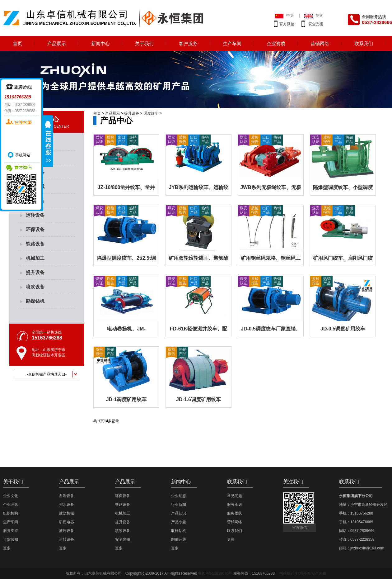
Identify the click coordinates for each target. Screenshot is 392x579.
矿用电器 (67, 522)
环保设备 (35, 229)
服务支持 (11, 531)
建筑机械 (67, 513)
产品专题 (179, 522)
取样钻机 (179, 531)
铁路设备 (35, 244)
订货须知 (11, 539)
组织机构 (11, 513)
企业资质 (276, 43)
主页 (97, 113)
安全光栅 (316, 24)
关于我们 (144, 43)
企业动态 (179, 496)
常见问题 (235, 496)
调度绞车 (151, 113)
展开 (48, 141)
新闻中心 (100, 43)
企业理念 (11, 505)
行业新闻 (179, 505)
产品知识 (179, 513)
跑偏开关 (179, 539)
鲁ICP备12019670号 (215, 573)
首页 (17, 43)
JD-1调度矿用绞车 (126, 399)
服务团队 (235, 513)
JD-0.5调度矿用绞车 (343, 329)
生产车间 (232, 43)
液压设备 (67, 531)
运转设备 (35, 215)
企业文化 (11, 496)
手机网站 (23, 155)
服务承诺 (235, 505)
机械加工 (35, 258)
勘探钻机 (35, 301)
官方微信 (287, 24)
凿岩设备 (67, 496)
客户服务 (188, 43)
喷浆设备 (35, 287)
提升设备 (35, 272)
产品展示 (57, 43)
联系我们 (364, 43)
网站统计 (287, 573)
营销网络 (320, 43)
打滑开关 (303, 573)
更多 (7, 548)
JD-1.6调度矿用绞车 (198, 399)
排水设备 (67, 505)
